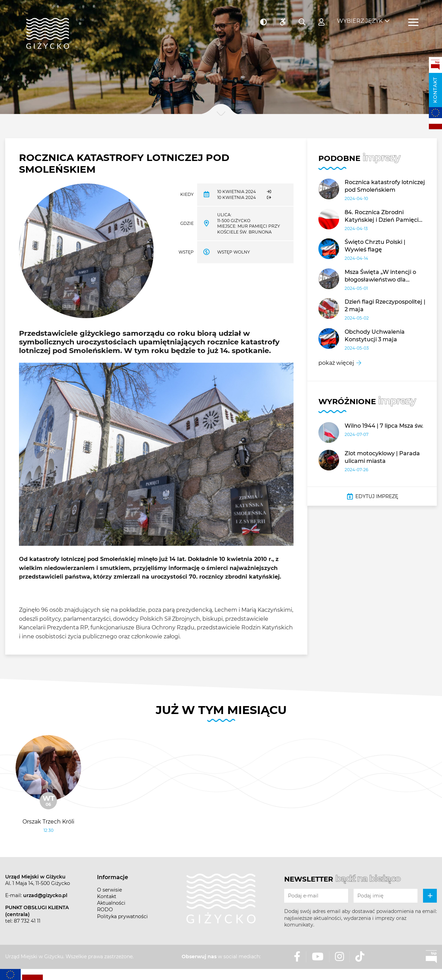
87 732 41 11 (27, 921)
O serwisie (109, 890)
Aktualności (111, 903)
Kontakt (435, 90)
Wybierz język (360, 17)
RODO (105, 910)
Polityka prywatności (122, 916)
